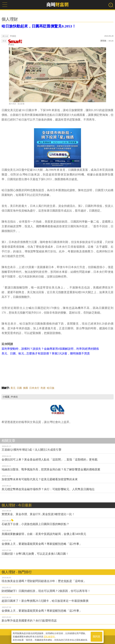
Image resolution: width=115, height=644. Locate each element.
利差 (43, 388)
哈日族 (51, 388)
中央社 (15, 43)
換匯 (26, 388)
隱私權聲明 (49, 636)
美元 (13, 388)
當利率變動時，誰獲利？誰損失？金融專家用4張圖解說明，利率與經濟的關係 (50, 349)
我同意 (97, 636)
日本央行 (34, 388)
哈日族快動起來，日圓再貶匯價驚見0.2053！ (39, 26)
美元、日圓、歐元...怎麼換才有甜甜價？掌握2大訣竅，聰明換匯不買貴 (46, 353)
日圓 (19, 388)
